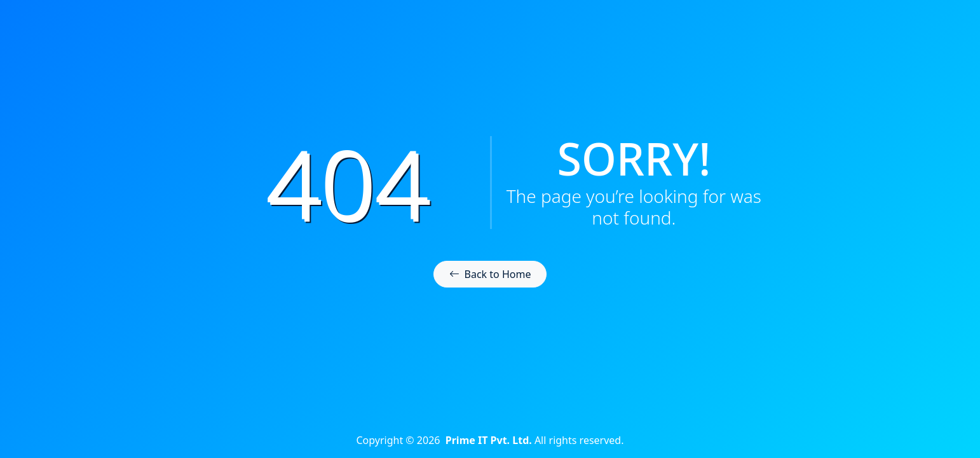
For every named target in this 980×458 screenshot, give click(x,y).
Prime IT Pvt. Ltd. (489, 440)
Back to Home (490, 274)
